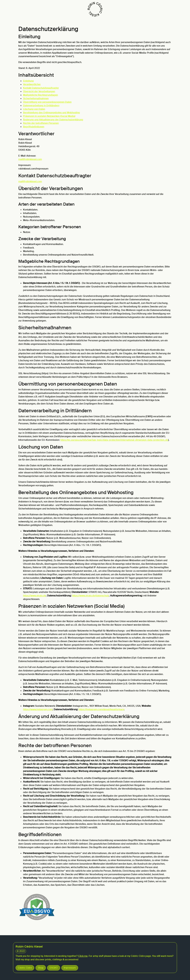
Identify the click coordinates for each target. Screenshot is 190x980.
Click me (83, 956)
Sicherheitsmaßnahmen (36, 98)
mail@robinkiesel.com (30, 159)
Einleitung (28, 81)
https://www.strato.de (35, 596)
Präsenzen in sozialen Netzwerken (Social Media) (49, 116)
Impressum (70, 968)
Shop (41, 968)
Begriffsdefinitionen (34, 127)
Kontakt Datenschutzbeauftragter (41, 88)
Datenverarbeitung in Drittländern (41, 106)
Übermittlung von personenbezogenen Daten (47, 102)
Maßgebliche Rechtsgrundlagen (40, 95)
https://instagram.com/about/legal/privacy (101, 709)
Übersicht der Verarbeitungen (39, 91)
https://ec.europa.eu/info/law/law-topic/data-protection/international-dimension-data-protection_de (114, 440)
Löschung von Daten (34, 109)
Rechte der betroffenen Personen (41, 123)
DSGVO (54, 968)
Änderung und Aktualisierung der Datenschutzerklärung (53, 120)
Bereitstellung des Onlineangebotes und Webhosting (51, 113)
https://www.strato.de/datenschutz (91, 596)
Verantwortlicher (32, 84)
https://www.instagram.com (38, 709)
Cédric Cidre (25, 968)
